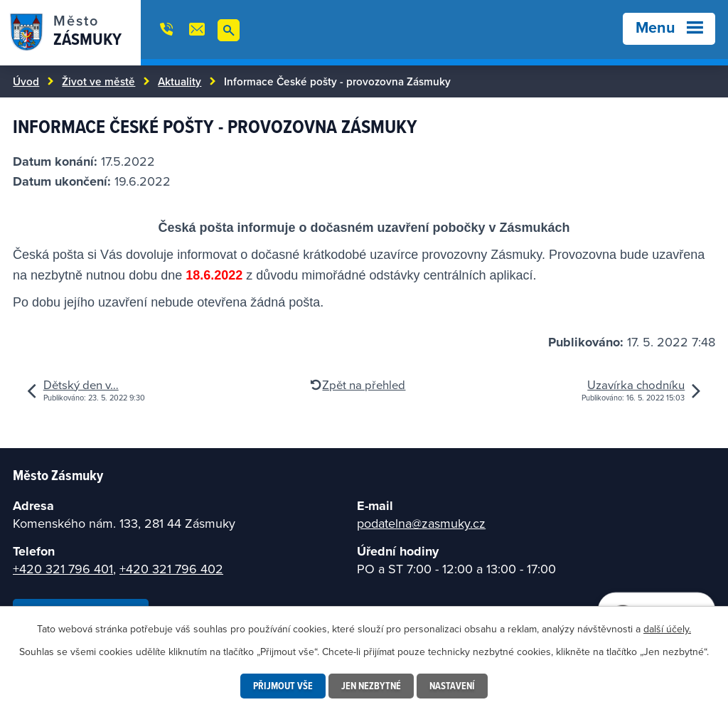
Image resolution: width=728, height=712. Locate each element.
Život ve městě (98, 81)
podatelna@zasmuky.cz (421, 523)
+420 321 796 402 (171, 569)
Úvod (26, 81)
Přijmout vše (283, 686)
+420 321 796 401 (63, 569)
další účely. (667, 629)
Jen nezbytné (371, 686)
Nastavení (452, 686)
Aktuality (180, 81)
